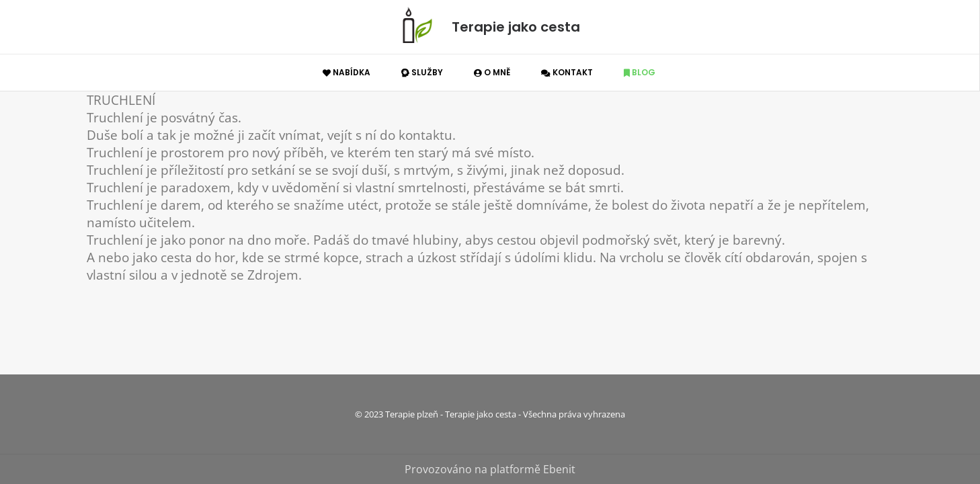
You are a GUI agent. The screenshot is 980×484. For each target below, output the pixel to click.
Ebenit (559, 469)
